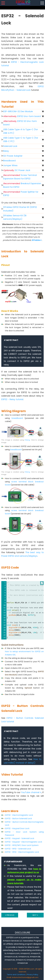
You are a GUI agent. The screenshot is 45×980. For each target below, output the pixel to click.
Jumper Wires (10, 165)
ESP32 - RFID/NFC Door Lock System (22, 845)
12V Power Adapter (13, 156)
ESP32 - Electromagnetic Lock (19, 815)
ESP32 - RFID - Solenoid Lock (18, 849)
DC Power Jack (17, 170)
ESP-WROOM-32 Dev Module (18, 111)
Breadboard (9, 161)
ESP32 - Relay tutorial (12, 399)
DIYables (37, 240)
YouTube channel (31, 792)
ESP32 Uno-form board (22, 116)
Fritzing (27, 440)
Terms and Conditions (16, 975)
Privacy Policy (33, 975)
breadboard (17, 418)
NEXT (35, 915)
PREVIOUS (10, 915)
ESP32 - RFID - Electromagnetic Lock (22, 852)
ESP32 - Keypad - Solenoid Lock (20, 838)
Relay (6, 151)
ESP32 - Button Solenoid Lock (18, 819)
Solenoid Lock (10, 146)
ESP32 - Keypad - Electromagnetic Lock (24, 842)
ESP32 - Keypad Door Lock (17, 828)
